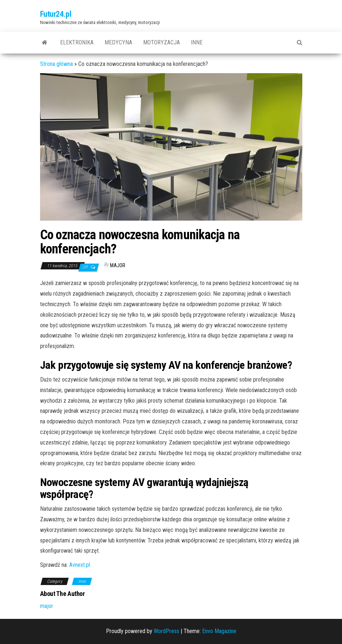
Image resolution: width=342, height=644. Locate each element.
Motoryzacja (162, 42)
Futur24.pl (56, 14)
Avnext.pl (80, 565)
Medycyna (118, 42)
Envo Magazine (219, 631)
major (118, 265)
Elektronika (77, 42)
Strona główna (56, 64)
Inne (197, 42)
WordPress (166, 631)
